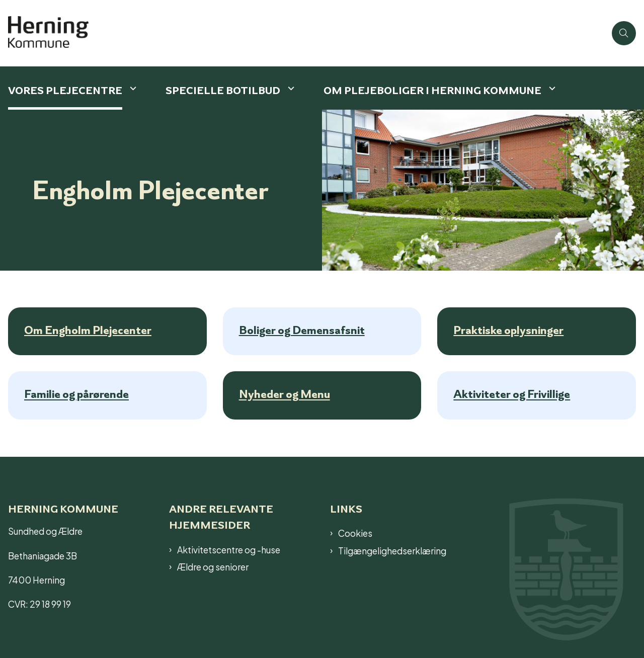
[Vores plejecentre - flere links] (132, 88)
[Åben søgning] (624, 33)
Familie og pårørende (76, 394)
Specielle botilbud (223, 90)
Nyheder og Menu (285, 394)
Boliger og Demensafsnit (302, 330)
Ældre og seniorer (213, 566)
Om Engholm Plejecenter (88, 330)
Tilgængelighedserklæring (392, 550)
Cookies (355, 533)
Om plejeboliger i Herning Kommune (432, 90)
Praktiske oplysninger (508, 330)
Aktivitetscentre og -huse (229, 549)
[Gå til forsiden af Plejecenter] (54, 33)
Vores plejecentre (65, 90)
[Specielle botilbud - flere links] (290, 88)
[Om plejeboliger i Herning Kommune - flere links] (551, 88)
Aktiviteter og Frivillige (512, 394)
